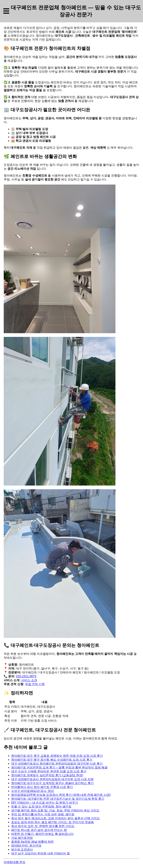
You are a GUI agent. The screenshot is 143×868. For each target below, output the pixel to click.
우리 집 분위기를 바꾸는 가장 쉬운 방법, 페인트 (43, 814)
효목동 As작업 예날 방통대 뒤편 (32, 842)
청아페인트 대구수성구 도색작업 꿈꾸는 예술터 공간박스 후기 (52, 783)
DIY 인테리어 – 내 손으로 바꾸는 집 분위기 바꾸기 (45, 803)
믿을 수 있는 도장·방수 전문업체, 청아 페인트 (41, 807)
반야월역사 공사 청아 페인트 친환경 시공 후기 (42, 787)
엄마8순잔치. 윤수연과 (26, 846)
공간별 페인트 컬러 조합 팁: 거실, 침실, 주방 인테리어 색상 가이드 (55, 810)
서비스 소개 (29, 680)
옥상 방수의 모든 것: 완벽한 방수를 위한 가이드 (43, 826)
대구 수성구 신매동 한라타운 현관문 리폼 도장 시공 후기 (49, 771)
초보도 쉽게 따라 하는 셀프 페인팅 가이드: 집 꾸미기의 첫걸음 (53, 822)
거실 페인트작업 (22, 838)
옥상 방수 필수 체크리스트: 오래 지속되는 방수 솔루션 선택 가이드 (55, 818)
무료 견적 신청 (35, 684)
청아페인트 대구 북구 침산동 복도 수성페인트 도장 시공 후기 (52, 760)
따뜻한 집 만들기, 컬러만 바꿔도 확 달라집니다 (42, 834)
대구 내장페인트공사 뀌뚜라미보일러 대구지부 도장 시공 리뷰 (52, 779)
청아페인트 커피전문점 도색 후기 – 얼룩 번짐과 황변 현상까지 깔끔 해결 (59, 767)
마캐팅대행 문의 (15, 862)
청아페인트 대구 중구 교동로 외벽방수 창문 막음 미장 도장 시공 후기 (57, 756)
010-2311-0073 (26, 676)
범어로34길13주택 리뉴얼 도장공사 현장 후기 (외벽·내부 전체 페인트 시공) (61, 795)
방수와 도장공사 (22, 849)
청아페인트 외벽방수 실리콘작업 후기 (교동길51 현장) (47, 775)
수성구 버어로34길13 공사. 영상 (32, 791)
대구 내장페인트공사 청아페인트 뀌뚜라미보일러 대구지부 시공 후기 (57, 764)
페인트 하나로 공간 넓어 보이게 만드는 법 (39, 830)
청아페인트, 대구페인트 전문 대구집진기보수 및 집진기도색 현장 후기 (58, 799)
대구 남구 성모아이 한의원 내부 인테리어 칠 (40, 853)
